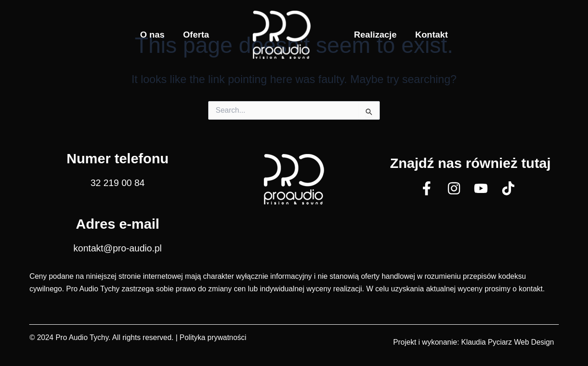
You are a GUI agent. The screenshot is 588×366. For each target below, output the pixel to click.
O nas (152, 35)
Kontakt (431, 35)
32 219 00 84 (118, 183)
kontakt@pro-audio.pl (117, 248)
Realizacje (375, 35)
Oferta (196, 35)
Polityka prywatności (213, 337)
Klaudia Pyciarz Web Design (507, 342)
